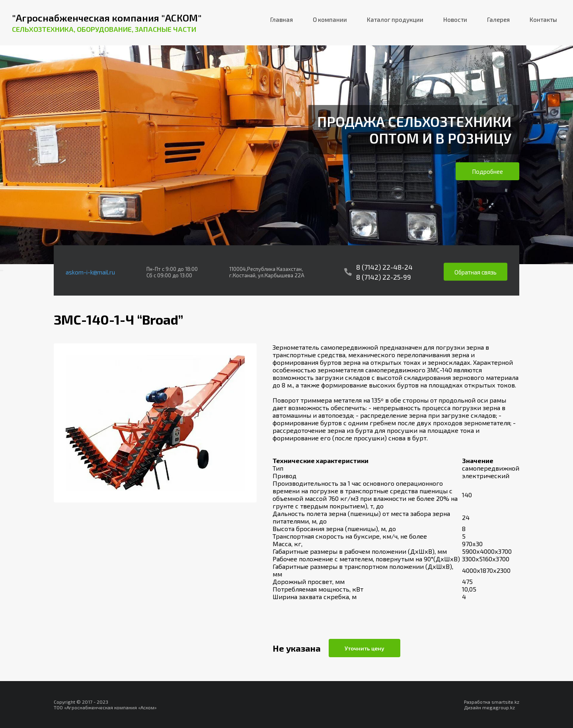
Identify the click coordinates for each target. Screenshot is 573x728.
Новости (455, 19)
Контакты (543, 19)
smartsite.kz (505, 702)
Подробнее (487, 171)
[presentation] (1, 271)
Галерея (498, 19)
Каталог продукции (395, 19)
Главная (282, 19)
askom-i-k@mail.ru (90, 272)
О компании (330, 19)
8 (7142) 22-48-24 (384, 267)
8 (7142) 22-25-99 (384, 277)
